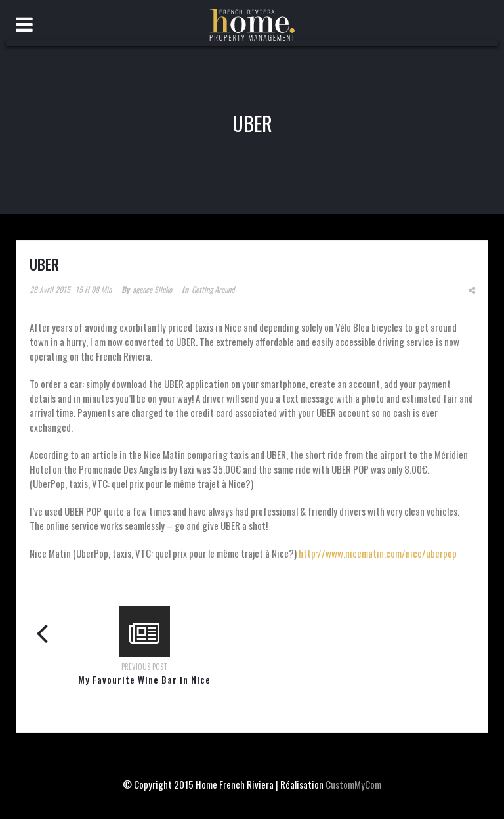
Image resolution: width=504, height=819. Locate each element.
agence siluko (152, 289)
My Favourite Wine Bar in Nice (144, 679)
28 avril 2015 (50, 289)
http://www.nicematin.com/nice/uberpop (378, 553)
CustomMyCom (353, 784)
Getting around (213, 289)
